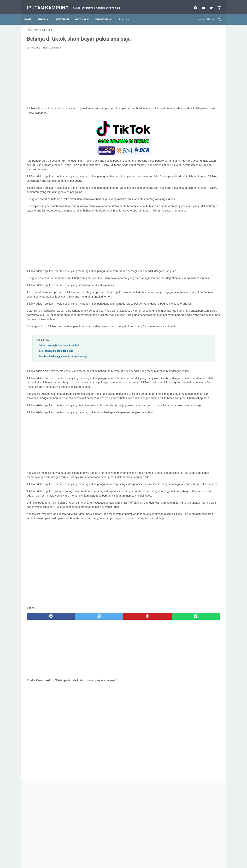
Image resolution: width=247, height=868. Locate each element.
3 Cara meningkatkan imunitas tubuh (59, 381)
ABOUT (155, 855)
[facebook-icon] (192, 4)
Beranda (92, 855)
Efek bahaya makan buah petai (56, 386)
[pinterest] (108, 690)
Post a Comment (52, 44)
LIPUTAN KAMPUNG (195, 334)
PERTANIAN (65, 14)
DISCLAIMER (119, 855)
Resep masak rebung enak (188, 366)
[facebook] (43, 690)
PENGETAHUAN (106, 14)
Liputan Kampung (49, 4)
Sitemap (105, 855)
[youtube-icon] (200, 4)
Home (30, 14)
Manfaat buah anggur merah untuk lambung (63, 392)
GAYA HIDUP (84, 14)
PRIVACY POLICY (139, 855)
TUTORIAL (46, 14)
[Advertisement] (92, 74)
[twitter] (75, 690)
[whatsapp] (140, 690)
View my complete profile (195, 348)
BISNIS (125, 14)
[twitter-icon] (208, 4)
